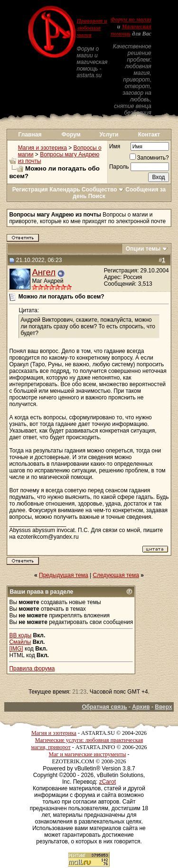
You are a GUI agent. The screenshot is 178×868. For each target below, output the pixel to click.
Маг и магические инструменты (88, 754)
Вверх (163, 707)
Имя (115, 146)
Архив (141, 707)
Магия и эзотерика (42, 148)
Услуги (109, 135)
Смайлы (20, 642)
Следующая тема (116, 575)
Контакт (149, 135)
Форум (71, 135)
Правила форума (32, 669)
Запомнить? (149, 158)
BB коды (20, 635)
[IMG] (16, 649)
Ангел (44, 272)
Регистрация (30, 190)
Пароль (119, 167)
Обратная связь (104, 707)
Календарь (65, 190)
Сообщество (103, 190)
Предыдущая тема (64, 575)
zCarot (108, 782)
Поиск (97, 196)
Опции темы (143, 249)
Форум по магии (131, 19)
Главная (30, 135)
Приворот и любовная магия (92, 28)
